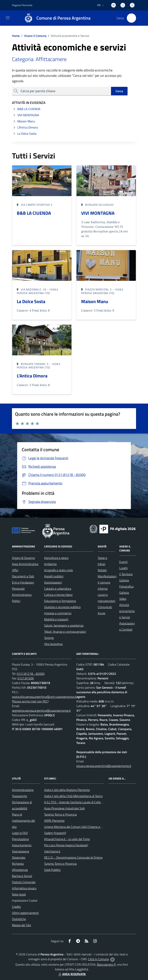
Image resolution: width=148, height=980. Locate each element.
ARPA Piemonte (54, 821)
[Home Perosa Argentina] (56, 18)
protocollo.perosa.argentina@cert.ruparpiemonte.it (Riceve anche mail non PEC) (44, 699)
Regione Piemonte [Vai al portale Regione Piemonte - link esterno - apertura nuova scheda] (22, 5)
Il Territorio (126, 574)
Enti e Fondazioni (23, 582)
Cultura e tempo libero (58, 595)
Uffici (15, 570)
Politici (16, 601)
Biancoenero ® (106, 964)
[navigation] (8, 18)
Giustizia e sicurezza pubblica (62, 607)
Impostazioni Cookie (25, 900)
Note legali (19, 894)
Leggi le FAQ (20, 833)
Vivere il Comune (35, 36)
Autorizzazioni (53, 582)
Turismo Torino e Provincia (60, 814)
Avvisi (101, 613)
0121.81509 (26, 678)
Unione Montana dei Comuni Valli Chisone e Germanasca (80, 827)
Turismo (49, 638)
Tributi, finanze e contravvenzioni (65, 632)
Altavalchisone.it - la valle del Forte (67, 839)
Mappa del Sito (21, 925)
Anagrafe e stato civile (58, 570)
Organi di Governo (23, 558)
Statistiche (19, 919)
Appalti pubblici (54, 576)
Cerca (119, 91)
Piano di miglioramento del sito (24, 821)
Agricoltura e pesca (56, 558)
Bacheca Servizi (22, 876)
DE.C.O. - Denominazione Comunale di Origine (73, 857)
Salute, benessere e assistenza (64, 625)
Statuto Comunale (24, 882)
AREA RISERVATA (72, 974)
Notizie (102, 570)
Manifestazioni (107, 576)
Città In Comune (98, 959)
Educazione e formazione (60, 601)
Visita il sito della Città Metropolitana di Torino (73, 796)
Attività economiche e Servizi (127, 611)
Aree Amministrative (25, 564)
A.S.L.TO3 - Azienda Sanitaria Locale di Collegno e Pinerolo (82, 802)
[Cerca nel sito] (131, 18)
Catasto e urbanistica (58, 589)
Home (16, 36)
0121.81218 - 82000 (31, 674)
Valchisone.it (52, 851)
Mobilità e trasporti (56, 619)
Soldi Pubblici (52, 870)
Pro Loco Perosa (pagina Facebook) (66, 845)
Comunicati (105, 607)
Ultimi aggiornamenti (25, 913)
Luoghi (124, 568)
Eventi (123, 562)
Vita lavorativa (53, 644)
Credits (16, 907)
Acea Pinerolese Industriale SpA (64, 808)
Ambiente (50, 564)
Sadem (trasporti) (55, 833)
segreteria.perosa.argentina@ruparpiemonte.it (41, 711)
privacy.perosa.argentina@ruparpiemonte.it (104, 766)
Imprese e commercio (58, 613)
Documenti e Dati (23, 576)
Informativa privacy (24, 888)
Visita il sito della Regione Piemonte (67, 790)
